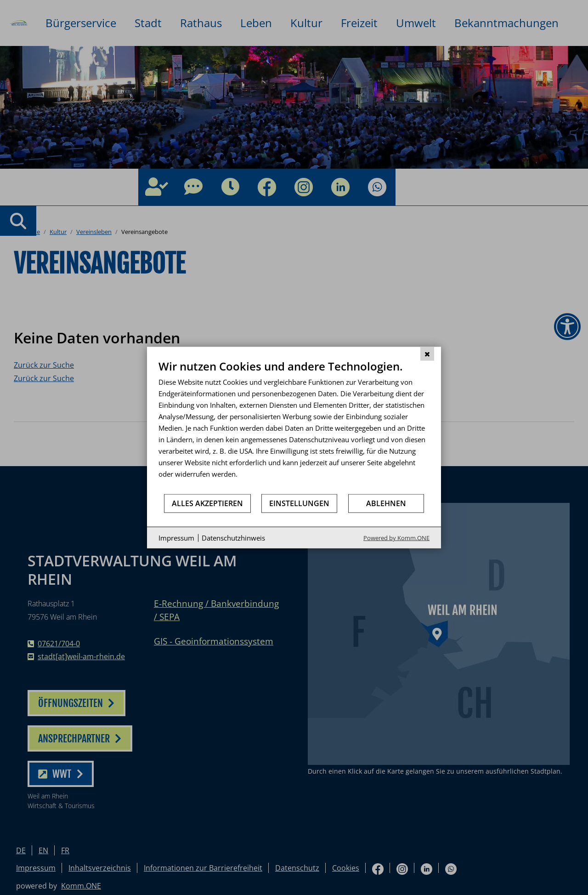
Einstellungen (299, 503)
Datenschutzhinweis (233, 537)
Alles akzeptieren (207, 503)
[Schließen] (427, 353)
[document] (294, 426)
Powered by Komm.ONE (396, 538)
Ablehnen (386, 503)
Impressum (176, 537)
